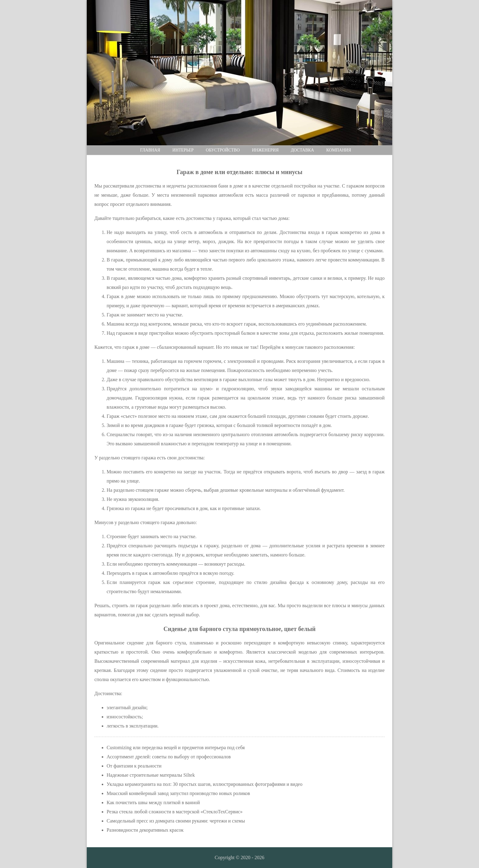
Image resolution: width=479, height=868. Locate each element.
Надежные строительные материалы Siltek (151, 775)
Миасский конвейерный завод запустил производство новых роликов (178, 793)
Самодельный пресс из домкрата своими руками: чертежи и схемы (176, 821)
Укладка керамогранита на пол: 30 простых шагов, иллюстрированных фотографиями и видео (205, 784)
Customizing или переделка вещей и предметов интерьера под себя (176, 748)
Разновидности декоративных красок (145, 830)
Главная (150, 150)
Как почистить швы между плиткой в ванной (153, 802)
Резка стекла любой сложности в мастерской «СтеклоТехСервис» (175, 812)
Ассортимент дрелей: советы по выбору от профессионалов (169, 757)
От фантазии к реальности (134, 766)
